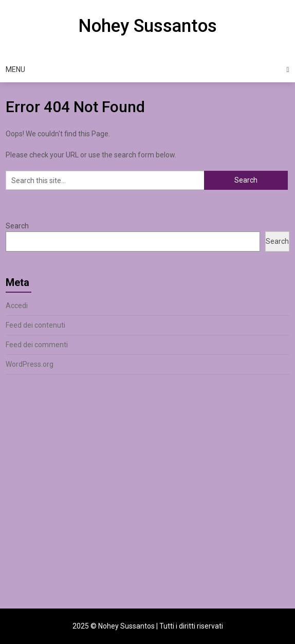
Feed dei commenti (37, 345)
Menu (15, 69)
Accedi (17, 306)
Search (17, 226)
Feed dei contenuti (35, 325)
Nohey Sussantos (147, 26)
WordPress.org (30, 364)
